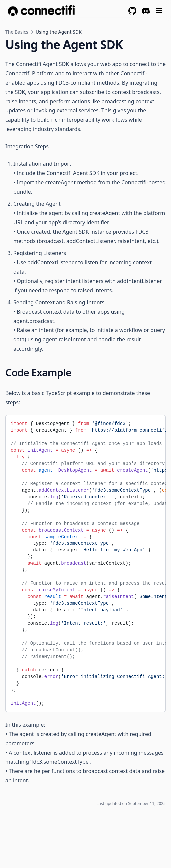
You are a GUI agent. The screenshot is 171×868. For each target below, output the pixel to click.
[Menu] (159, 11)
